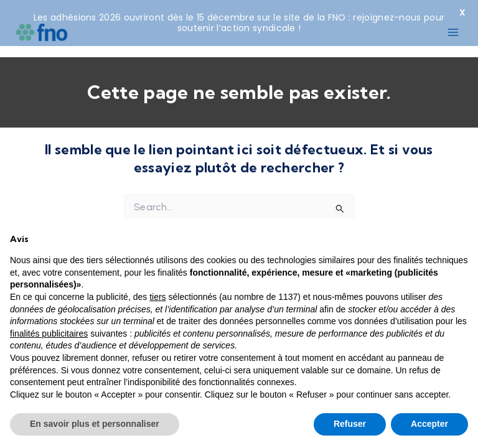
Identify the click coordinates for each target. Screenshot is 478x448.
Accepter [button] (429, 424)
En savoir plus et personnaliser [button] (95, 424)
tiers (157, 297)
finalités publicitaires (49, 334)
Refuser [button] (350, 424)
